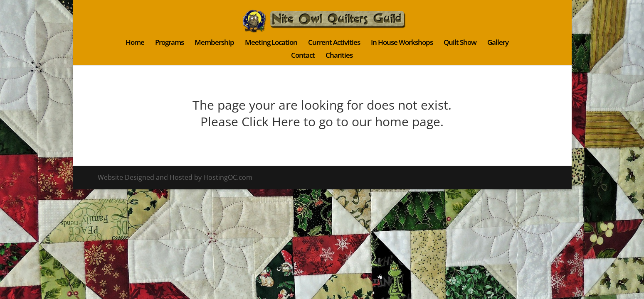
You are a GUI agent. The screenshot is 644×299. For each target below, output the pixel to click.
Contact (303, 56)
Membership (214, 43)
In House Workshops (402, 43)
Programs (169, 43)
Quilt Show (460, 43)
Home (135, 43)
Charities (339, 56)
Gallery (498, 43)
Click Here (271, 121)
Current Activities (334, 43)
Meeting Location (271, 43)
